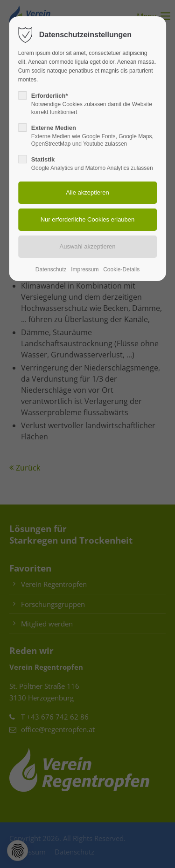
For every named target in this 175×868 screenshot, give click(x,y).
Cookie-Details (121, 269)
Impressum (85, 269)
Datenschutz (51, 269)
